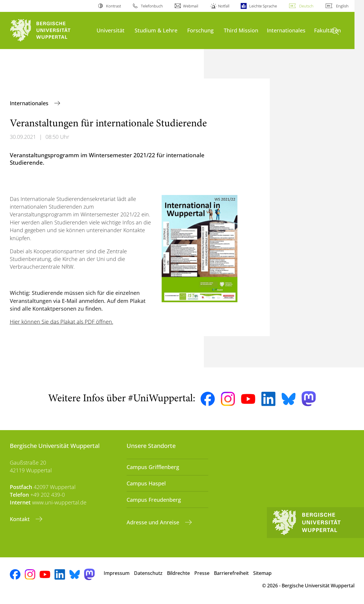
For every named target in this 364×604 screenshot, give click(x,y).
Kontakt (21, 519)
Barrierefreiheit (231, 573)
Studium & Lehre (156, 30)
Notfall (224, 6)
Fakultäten (327, 30)
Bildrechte (178, 573)
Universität (111, 30)
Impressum (117, 573)
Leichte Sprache (263, 6)
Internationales (286, 30)
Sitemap (262, 573)
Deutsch (306, 6)
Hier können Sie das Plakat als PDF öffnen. (62, 322)
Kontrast (114, 6)
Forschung (200, 30)
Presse (202, 573)
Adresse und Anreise (154, 522)
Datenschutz (148, 573)
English (342, 6)
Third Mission (241, 30)
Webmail (191, 6)
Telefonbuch (152, 6)
